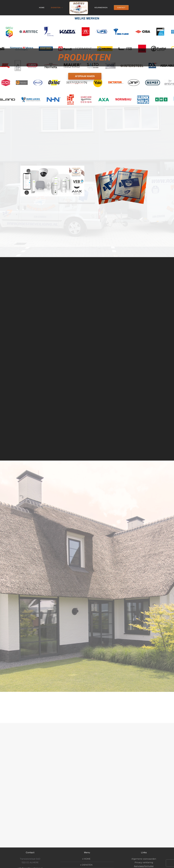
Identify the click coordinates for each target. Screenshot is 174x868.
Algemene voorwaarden (144, 859)
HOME (87, 859)
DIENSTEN (87, 865)
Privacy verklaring (144, 862)
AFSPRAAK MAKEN (85, 76)
